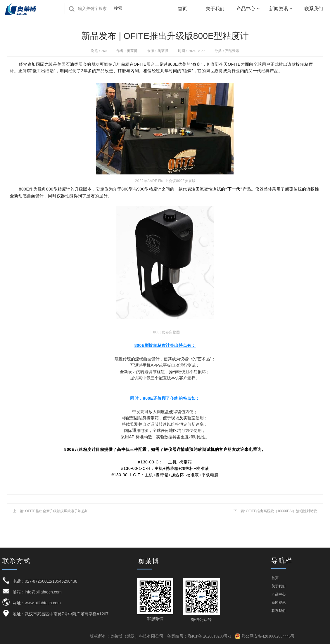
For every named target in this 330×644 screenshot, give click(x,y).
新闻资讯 (281, 9)
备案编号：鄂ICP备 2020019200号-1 (199, 636)
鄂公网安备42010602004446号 (265, 636)
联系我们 (279, 611)
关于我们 (215, 9)
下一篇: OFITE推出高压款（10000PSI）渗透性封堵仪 (275, 511)
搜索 (118, 8)
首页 (182, 9)
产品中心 (248, 9)
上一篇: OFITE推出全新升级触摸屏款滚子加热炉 (51, 511)
